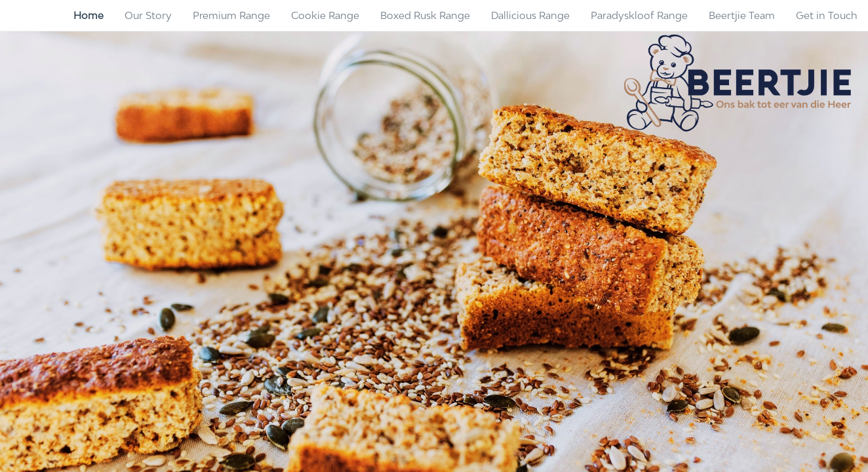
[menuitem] (89, 16)
